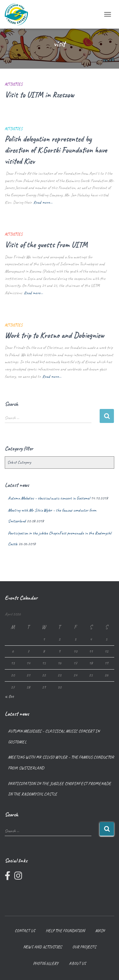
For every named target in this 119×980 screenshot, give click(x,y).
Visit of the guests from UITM (46, 245)
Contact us (25, 931)
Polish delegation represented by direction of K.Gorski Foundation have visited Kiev (56, 150)
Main (100, 931)
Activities (14, 84)
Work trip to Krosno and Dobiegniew (54, 335)
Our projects (84, 947)
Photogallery (46, 963)
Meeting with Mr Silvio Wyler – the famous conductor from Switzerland (61, 762)
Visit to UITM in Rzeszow (39, 95)
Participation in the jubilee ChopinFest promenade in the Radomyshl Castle (59, 789)
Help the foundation (65, 931)
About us (77, 963)
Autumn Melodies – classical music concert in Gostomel (49, 498)
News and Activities (43, 947)
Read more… (43, 202)
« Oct (9, 696)
